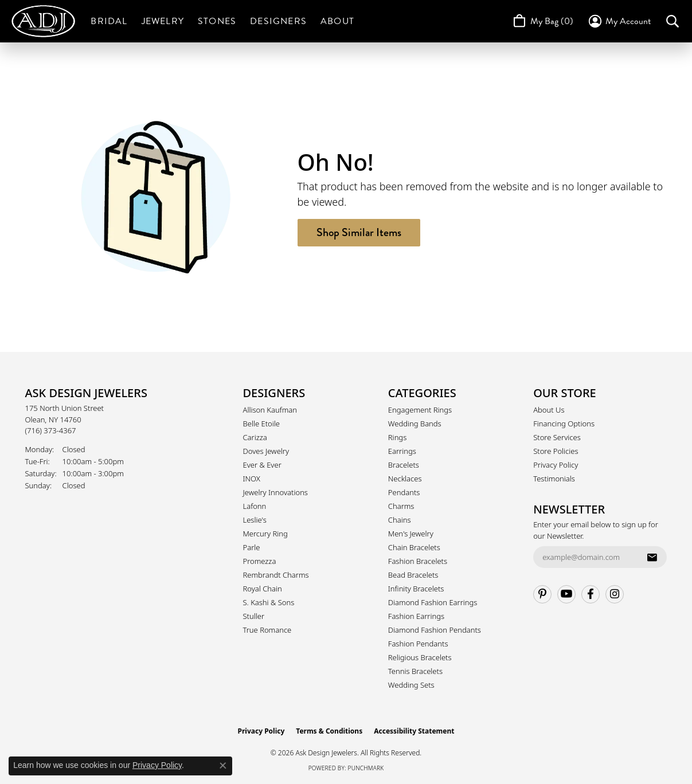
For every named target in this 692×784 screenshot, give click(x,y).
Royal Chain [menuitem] (263, 589)
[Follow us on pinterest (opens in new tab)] (542, 594)
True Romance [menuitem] (267, 630)
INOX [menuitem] (252, 479)
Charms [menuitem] (401, 506)
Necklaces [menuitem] (405, 479)
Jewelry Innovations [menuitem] (275, 492)
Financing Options (564, 424)
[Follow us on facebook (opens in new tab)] (591, 594)
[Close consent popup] (223, 766)
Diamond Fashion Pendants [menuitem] (435, 630)
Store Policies (556, 451)
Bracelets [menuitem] (404, 465)
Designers (278, 21)
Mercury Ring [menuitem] (265, 534)
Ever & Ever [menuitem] (262, 465)
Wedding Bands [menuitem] (415, 424)
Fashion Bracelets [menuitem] (418, 561)
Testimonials (554, 479)
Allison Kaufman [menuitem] (270, 410)
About (337, 21)
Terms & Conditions (329, 731)
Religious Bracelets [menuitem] (420, 657)
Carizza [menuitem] (255, 437)
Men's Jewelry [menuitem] (411, 534)
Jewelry (163, 21)
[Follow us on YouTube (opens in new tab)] (566, 594)
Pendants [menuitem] (404, 492)
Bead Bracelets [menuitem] (413, 575)
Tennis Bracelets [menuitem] (415, 671)
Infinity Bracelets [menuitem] (416, 589)
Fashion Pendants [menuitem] (418, 644)
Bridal (109, 21)
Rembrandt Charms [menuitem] (276, 575)
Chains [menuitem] (400, 520)
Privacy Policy (556, 465)
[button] (619, 21)
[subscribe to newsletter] (652, 557)
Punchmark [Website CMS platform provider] (366, 768)
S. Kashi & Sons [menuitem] (269, 602)
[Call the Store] (51, 430)
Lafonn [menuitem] (255, 506)
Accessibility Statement (414, 731)
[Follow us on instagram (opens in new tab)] (615, 594)
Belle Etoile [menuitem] (261, 424)
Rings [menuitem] (397, 437)
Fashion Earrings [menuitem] (416, 616)
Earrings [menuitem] (402, 451)
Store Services (557, 437)
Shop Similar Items (359, 232)
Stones (217, 21)
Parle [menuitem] (252, 547)
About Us (549, 410)
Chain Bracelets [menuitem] (414, 547)
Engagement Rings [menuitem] (420, 410)
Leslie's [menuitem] (255, 520)
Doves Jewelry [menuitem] (266, 451)
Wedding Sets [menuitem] (411, 685)
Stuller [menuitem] (254, 616)
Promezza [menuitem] (260, 561)
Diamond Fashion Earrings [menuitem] (433, 602)
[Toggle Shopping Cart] (542, 21)
